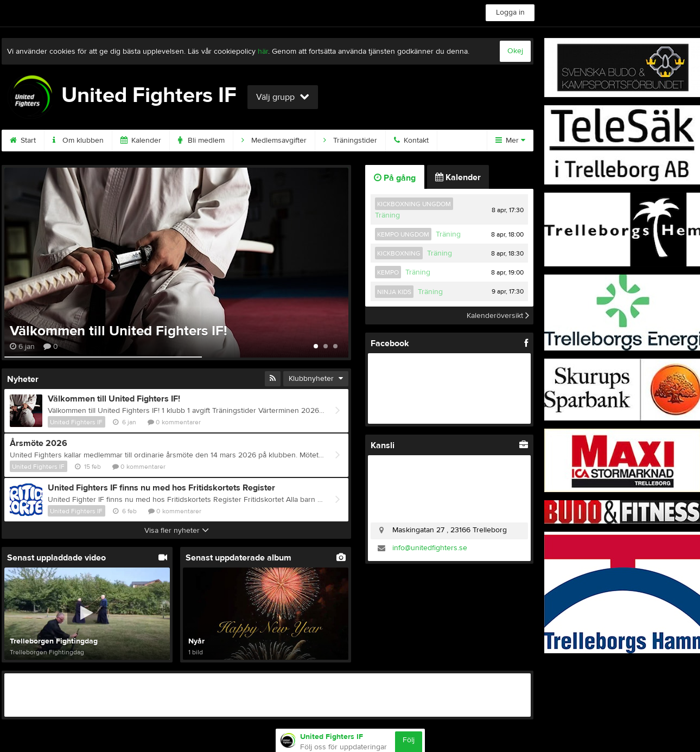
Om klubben (78, 141)
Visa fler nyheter (177, 531)
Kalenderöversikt (498, 315)
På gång (395, 178)
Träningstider (350, 141)
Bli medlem (201, 141)
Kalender (141, 141)
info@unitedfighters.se (430, 548)
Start (23, 141)
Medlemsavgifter (274, 141)
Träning (387, 215)
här (263, 52)
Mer (510, 141)
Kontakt (411, 141)
